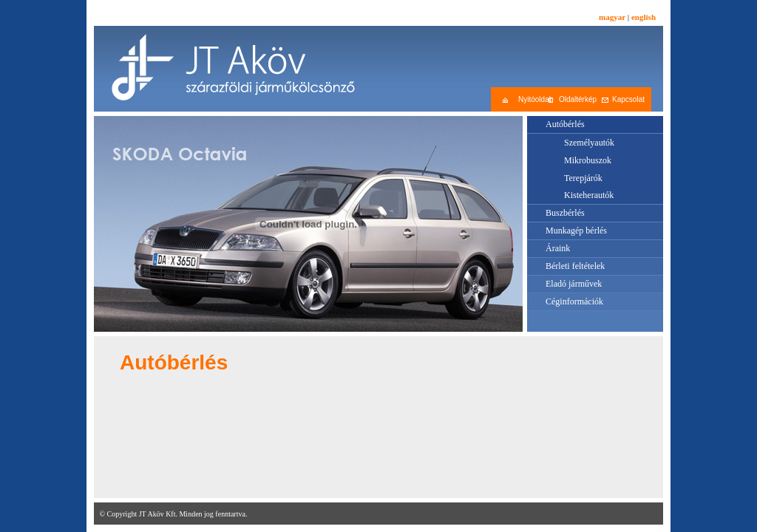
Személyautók (589, 143)
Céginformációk (574, 301)
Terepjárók (583, 178)
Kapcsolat (628, 99)
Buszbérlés (565, 213)
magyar (612, 17)
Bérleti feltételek (575, 266)
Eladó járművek (574, 284)
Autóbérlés (565, 124)
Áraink (558, 248)
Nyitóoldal (534, 99)
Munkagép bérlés (576, 231)
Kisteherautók (589, 195)
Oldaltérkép (578, 99)
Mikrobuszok (588, 160)
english (644, 17)
